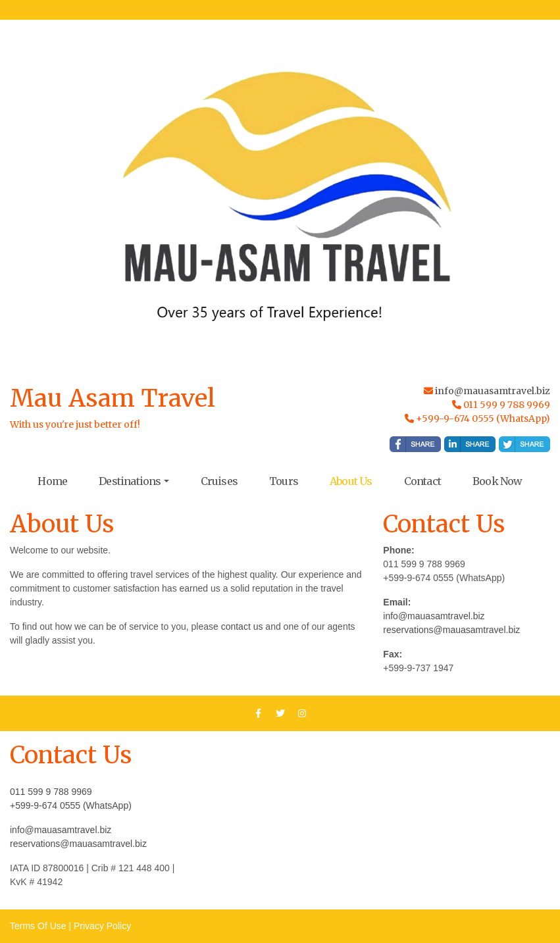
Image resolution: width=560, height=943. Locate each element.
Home (52, 481)
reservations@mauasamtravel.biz (451, 630)
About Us (351, 481)
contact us (242, 626)
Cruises (219, 481)
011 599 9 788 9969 (51, 792)
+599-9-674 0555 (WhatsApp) (71, 805)
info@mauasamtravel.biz (493, 391)
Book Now (497, 481)
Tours (284, 481)
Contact (422, 481)
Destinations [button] (130, 481)
